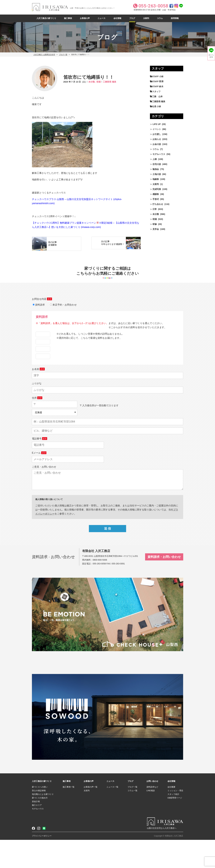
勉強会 (156, 169)
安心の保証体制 (39, 819)
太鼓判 (146, 18)
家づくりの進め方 (40, 826)
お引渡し (157, 134)
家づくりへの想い (40, 815)
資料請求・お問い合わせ (164, 585)
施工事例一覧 (69, 815)
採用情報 (175, 18)
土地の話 (157, 174)
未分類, (92, 82)
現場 (98, 82)
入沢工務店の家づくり (46, 18)
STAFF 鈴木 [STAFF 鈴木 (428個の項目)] (158, 86)
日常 (155, 209)
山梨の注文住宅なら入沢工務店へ (162, 856)
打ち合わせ (158, 204)
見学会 (156, 229)
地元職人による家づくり (43, 822)
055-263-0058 (99, 592)
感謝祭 (156, 194)
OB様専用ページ (175, 826)
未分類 (156, 214)
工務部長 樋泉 (110, 82)
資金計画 (36, 830)
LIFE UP (157, 124)
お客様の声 (85, 18)
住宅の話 (157, 164)
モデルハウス (159, 154)
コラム (160, 18)
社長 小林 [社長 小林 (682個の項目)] (157, 106)
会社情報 (117, 18)
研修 (155, 224)
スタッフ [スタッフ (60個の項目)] (156, 91)
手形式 (156, 199)
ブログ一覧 (63, 55)
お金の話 (157, 144)
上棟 (155, 159)
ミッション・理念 (175, 819)
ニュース (102, 18)
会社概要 (171, 815)
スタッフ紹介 (173, 822)
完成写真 (157, 189)
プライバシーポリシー (42, 864)
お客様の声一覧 (91, 815)
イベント (157, 129)
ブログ (132, 18)
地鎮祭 (156, 179)
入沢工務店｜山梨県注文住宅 (44, 55)
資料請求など (152, 815)
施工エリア (37, 833)
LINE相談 (151, 819)
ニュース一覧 (112, 815)
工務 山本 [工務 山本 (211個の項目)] (157, 96)
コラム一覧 (132, 819)
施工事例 (68, 18)
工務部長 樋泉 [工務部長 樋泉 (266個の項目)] (159, 101)
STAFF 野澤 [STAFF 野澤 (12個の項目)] (158, 81)
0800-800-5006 (100, 588)
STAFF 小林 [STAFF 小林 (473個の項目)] (158, 76)
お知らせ (157, 139)
